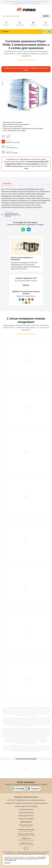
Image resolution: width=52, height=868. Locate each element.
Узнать (26, 285)
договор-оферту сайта (10, 860)
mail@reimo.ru (20, 3)
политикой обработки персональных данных (25, 859)
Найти (46, 16)
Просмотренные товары (26, 759)
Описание (7, 183)
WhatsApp (45, 32)
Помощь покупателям (26, 835)
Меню (5, 32)
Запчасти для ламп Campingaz (26, 806)
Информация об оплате (26, 830)
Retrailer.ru (26, 848)
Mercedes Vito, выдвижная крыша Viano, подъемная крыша (26, 803)
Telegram (49, 32)
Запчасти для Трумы (26, 819)
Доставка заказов (26, 826)
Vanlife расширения (26, 809)
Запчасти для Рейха (26, 813)
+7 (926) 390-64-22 (34, 3)
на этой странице (27, 723)
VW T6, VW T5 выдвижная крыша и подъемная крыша (26, 800)
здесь (34, 715)
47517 (19, 718)
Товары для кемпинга (26, 816)
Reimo (26, 9)
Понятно (7, 863)
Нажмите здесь (17, 166)
